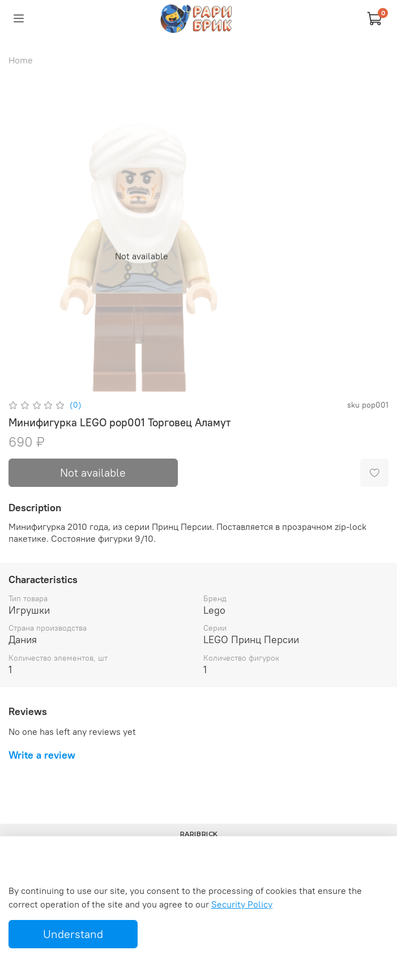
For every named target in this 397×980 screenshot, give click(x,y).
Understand (73, 934)
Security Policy (242, 904)
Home (21, 60)
